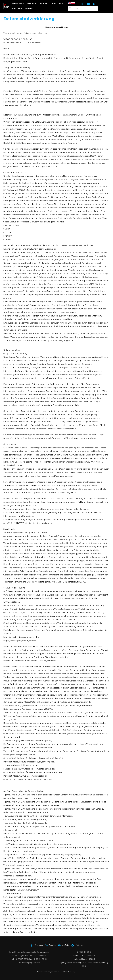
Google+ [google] (50, 945)
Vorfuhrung (59, 4)
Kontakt (30, 9)
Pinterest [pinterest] (77, 945)
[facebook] (77, 4)
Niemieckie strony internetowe (49, 972)
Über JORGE (33, 4)
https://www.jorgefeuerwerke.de (41, 55)
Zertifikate (18, 9)
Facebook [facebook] (36, 945)
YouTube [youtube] (63, 945)
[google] (83, 4)
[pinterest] (94, 4)
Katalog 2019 (19, 4)
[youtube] (89, 4)
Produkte (46, 4)
